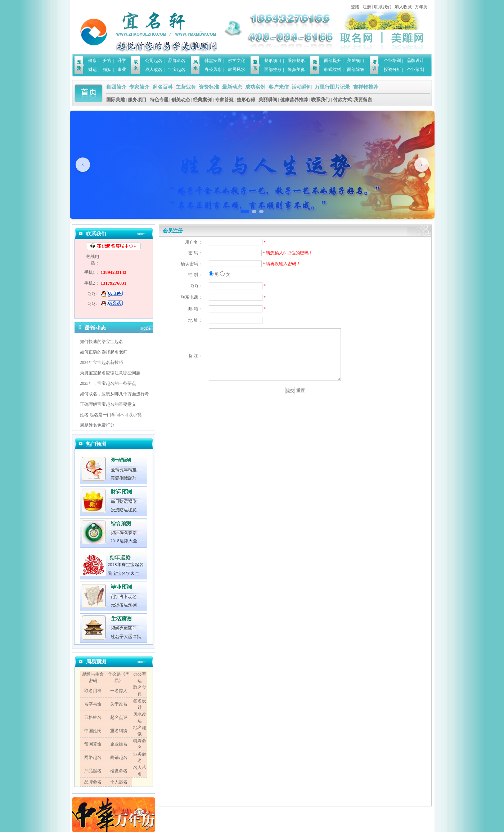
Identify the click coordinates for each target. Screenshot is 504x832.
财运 (93, 70)
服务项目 (137, 100)
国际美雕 (116, 100)
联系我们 (383, 7)
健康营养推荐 (294, 100)
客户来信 (279, 87)
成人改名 (154, 70)
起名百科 (163, 87)
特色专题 (159, 100)
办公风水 (213, 70)
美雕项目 (356, 61)
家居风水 (237, 70)
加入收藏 (403, 7)
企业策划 (415, 70)
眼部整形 (296, 61)
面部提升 (333, 61)
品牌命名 (177, 61)
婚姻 (107, 70)
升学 (122, 61)
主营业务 (186, 87)
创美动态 (181, 100)
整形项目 (273, 61)
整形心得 (246, 100)
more (141, 234)
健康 (93, 61)
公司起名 (154, 61)
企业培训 (392, 61)
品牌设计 (415, 61)
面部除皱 (356, 70)
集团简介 (116, 87)
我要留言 (363, 100)
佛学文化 (237, 61)
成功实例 (255, 87)
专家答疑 (224, 100)
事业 (122, 70)
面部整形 (273, 70)
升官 (107, 61)
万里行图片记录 (332, 87)
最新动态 (232, 87)
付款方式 (342, 100)
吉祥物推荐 (366, 87)
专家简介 (139, 87)
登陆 (355, 7)
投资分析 (392, 70)
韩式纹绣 (333, 70)
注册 (367, 7)
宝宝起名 (177, 70)
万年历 (421, 7)
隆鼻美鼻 (296, 70)
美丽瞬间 (268, 100)
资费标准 (209, 87)
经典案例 (202, 100)
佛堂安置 (213, 61)
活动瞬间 (302, 87)
